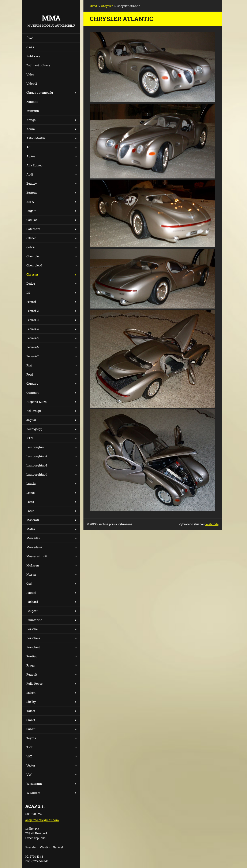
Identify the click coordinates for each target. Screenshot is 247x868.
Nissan (31, 574)
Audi (30, 174)
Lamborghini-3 (37, 465)
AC (28, 147)
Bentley (32, 183)
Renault (32, 674)
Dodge (31, 283)
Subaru (31, 729)
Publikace (33, 56)
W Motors (33, 793)
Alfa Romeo (34, 165)
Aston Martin (36, 138)
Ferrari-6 (33, 347)
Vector (31, 765)
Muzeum (33, 111)
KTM (30, 438)
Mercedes (33, 538)
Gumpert (33, 393)
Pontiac (32, 656)
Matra (31, 529)
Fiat (29, 365)
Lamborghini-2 (37, 456)
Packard (32, 602)
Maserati (33, 520)
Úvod (30, 38)
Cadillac (32, 220)
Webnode (212, 524)
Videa (30, 74)
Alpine (31, 156)
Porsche (32, 629)
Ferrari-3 (33, 320)
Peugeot (32, 611)
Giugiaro (32, 383)
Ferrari (31, 302)
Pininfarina (34, 620)
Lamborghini (35, 447)
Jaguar (31, 420)
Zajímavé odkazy (38, 65)
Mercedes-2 (34, 547)
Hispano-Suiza (37, 402)
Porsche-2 (33, 638)
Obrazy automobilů (40, 93)
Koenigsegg (34, 429)
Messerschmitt (37, 556)
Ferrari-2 (33, 311)
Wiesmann (34, 784)
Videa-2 (32, 83)
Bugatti (31, 211)
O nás (30, 47)
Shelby (31, 702)
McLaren (33, 565)
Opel (29, 583)
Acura (31, 129)
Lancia (31, 483)
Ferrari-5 (32, 338)
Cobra (31, 247)
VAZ (29, 756)
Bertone (32, 193)
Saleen (31, 693)
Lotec (30, 502)
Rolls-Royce (34, 684)
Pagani (31, 593)
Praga (31, 665)
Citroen (31, 238)
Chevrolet (33, 256)
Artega (31, 120)
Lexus (31, 493)
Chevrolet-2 (34, 265)
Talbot (31, 711)
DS (28, 293)
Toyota (31, 738)
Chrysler (32, 274)
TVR (29, 747)
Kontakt (32, 102)
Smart (31, 720)
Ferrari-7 (33, 356)
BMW (30, 202)
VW (29, 774)
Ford (30, 374)
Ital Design (34, 411)
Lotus (30, 511)
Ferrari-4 (33, 329)
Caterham (33, 229)
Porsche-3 (33, 647)
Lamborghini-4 (37, 474)
